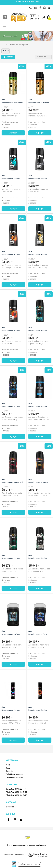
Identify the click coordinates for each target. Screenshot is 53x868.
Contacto (9, 771)
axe (6, 51)
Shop (8, 768)
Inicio (8, 765)
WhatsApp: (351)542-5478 (16, 795)
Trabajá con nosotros (14, 774)
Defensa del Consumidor (14, 855)
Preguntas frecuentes (14, 777)
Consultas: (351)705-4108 (16, 789)
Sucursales (11, 807)
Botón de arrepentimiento (29, 864)
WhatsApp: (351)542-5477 (16, 792)
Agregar (13, 133)
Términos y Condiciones (36, 845)
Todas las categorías (19, 45)
